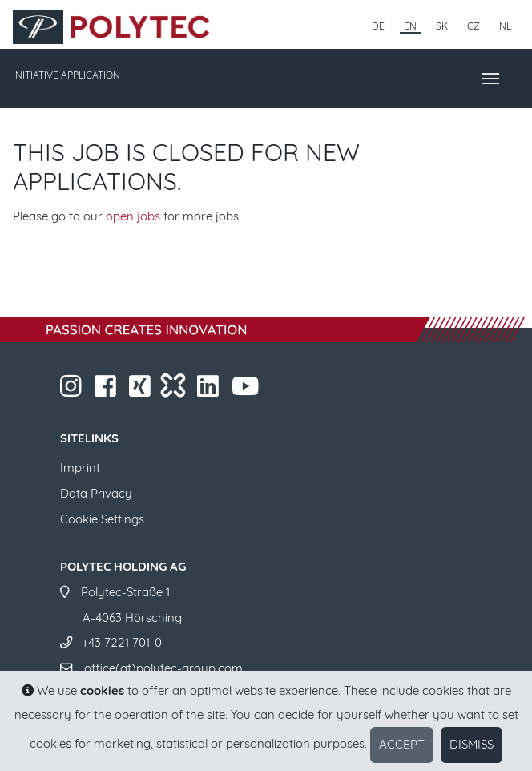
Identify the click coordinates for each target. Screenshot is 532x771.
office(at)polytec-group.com (163, 668)
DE (378, 26)
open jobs (133, 216)
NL (505, 26)
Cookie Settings (102, 519)
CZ (474, 26)
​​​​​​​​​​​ (210, 391)
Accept (402, 744)
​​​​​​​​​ (141, 391)
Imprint (80, 468)
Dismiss (472, 744)
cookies (102, 690)
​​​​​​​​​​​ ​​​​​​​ (247, 391)
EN (410, 26)
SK (442, 26)
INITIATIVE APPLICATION (66, 75)
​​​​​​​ (73, 391)
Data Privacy (96, 493)
